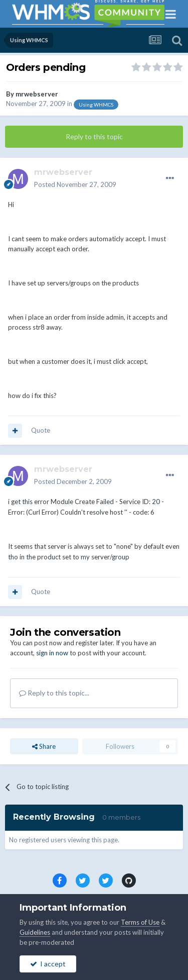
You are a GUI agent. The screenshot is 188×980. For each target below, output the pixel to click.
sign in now (52, 653)
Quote (41, 430)
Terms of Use (140, 922)
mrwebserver (37, 94)
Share (44, 746)
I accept (48, 964)
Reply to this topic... (54, 693)
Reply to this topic (94, 136)
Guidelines (35, 932)
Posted (75, 184)
